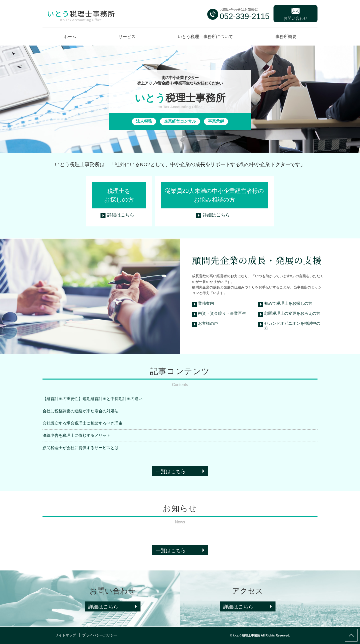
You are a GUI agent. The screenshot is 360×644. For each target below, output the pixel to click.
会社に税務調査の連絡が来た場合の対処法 (80, 411)
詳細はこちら (121, 215)
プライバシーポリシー (100, 635)
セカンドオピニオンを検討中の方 (292, 325)
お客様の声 (208, 323)
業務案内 (206, 303)
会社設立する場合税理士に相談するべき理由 (82, 423)
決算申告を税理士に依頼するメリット (76, 435)
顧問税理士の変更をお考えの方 (292, 313)
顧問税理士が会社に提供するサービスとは (80, 448)
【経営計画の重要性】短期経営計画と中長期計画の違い (92, 399)
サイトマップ (65, 635)
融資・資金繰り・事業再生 (222, 313)
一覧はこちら (171, 471)
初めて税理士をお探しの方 (288, 303)
